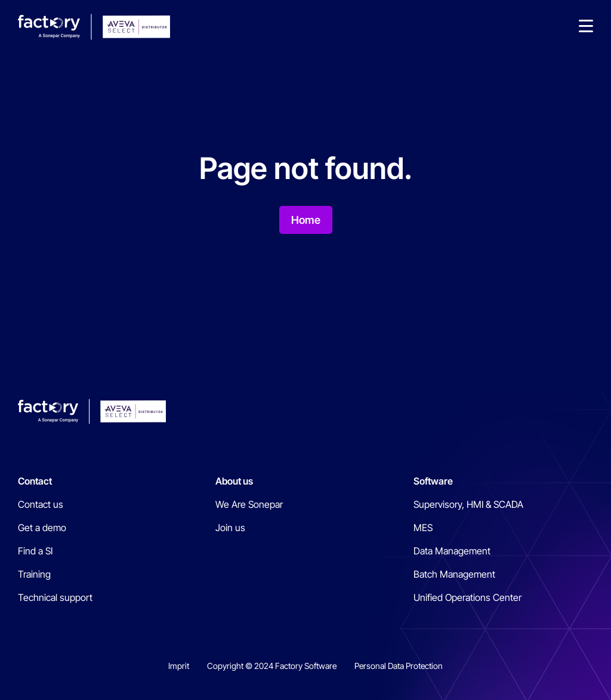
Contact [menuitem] (35, 481)
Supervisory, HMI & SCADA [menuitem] (468, 504)
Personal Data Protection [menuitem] (399, 666)
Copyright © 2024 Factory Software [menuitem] (272, 666)
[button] (586, 27)
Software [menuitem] (433, 481)
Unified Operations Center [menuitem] (467, 597)
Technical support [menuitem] (55, 597)
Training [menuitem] (34, 574)
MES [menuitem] (423, 528)
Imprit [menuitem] (179, 666)
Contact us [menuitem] (41, 504)
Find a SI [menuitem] (35, 551)
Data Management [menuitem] (452, 551)
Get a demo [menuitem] (42, 528)
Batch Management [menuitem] (454, 574)
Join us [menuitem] (230, 528)
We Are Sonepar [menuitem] (249, 504)
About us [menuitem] (234, 481)
